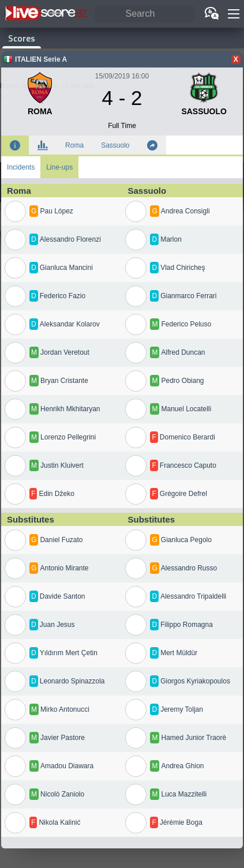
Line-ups (59, 167)
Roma (74, 145)
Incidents (21, 167)
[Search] (144, 14)
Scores (22, 38)
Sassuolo (115, 145)
